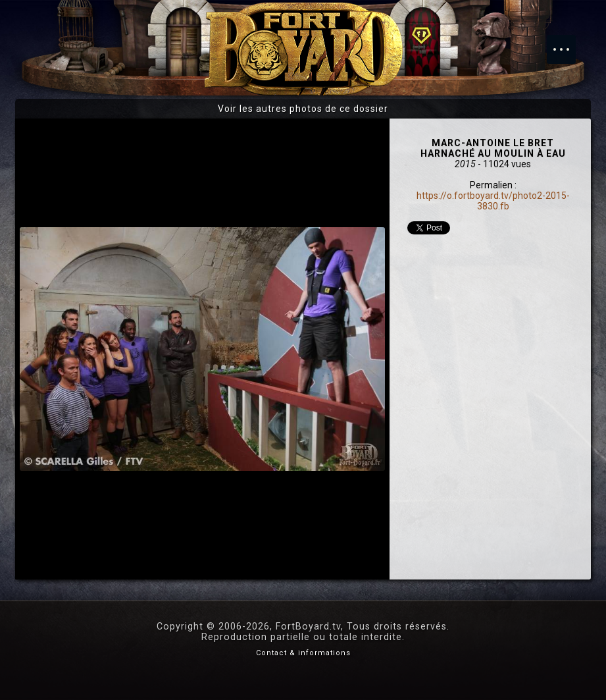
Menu (568, 43)
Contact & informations (303, 653)
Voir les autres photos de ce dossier (303, 109)
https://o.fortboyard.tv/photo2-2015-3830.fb (493, 201)
